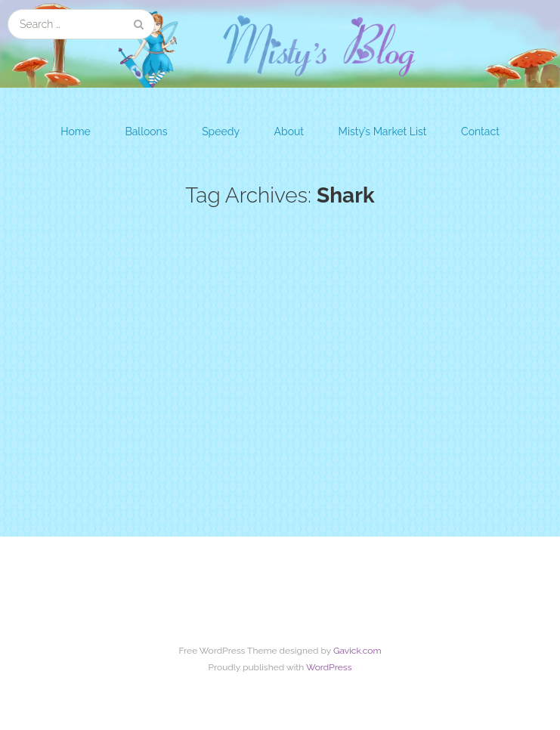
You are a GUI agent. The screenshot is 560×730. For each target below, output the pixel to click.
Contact (480, 131)
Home (76, 131)
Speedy (221, 131)
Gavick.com (357, 651)
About (289, 131)
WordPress (329, 667)
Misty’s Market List (383, 131)
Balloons (146, 131)
